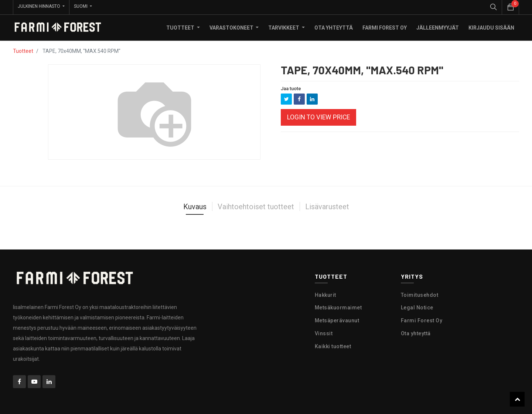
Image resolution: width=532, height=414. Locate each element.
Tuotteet (23, 50)
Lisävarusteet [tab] (327, 205)
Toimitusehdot (420, 293)
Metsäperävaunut (337, 319)
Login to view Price (318, 116)
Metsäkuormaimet (338, 306)
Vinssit (324, 332)
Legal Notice (417, 306)
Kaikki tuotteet (333, 345)
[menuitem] (334, 26)
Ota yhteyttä (416, 332)
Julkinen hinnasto (40, 6)
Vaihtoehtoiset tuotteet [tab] (256, 205)
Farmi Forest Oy (422, 319)
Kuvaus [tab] (195, 205)
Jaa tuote (291, 87)
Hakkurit (325, 293)
